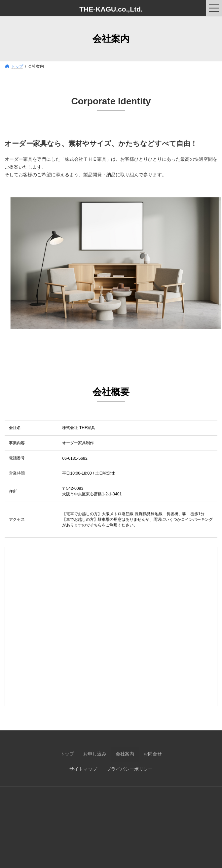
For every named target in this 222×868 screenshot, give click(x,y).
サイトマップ (83, 769)
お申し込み (95, 754)
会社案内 (125, 754)
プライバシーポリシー (129, 769)
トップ (67, 754)
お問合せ (153, 754)
